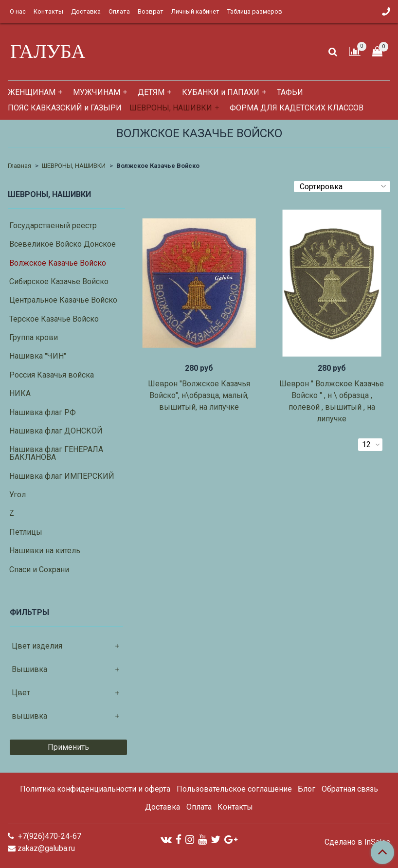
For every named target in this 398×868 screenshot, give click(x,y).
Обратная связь (350, 789)
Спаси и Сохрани (39, 570)
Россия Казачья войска (52, 375)
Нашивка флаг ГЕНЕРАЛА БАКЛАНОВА (56, 453)
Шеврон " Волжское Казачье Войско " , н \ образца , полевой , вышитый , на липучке (332, 401)
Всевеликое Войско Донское (63, 244)
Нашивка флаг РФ (43, 412)
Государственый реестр (53, 226)
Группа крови (34, 337)
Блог (307, 789)
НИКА (20, 393)
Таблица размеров (255, 11)
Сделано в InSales (357, 842)
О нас (18, 11)
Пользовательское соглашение (234, 789)
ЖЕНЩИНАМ (32, 92)
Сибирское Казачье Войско (59, 281)
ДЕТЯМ (151, 92)
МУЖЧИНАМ (97, 92)
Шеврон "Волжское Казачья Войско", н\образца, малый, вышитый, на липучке (199, 395)
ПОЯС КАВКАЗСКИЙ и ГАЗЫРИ (65, 108)
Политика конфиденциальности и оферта (95, 789)
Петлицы (26, 532)
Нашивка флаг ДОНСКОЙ (56, 431)
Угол (18, 495)
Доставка (86, 11)
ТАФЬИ (290, 92)
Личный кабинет (195, 11)
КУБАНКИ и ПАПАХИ (221, 92)
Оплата (119, 11)
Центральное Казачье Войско (63, 300)
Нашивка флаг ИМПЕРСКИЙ (62, 476)
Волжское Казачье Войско (58, 263)
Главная (19, 166)
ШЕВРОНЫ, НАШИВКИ (171, 108)
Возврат (151, 11)
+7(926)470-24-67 (49, 836)
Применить (68, 747)
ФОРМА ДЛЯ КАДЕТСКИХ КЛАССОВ (297, 108)
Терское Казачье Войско (54, 319)
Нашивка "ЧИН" (38, 356)
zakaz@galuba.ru (46, 848)
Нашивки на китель (45, 551)
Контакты (48, 11)
